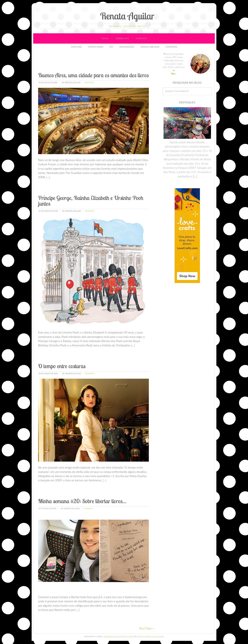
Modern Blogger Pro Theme (119, 636)
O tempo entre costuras (62, 366)
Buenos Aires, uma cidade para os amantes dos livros (93, 75)
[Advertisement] (95, 61)
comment (89, 83)
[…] (48, 177)
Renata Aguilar (127, 16)
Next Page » (146, 628)
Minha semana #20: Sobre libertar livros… (82, 501)
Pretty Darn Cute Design (151, 636)
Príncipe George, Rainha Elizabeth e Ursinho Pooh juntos (91, 201)
